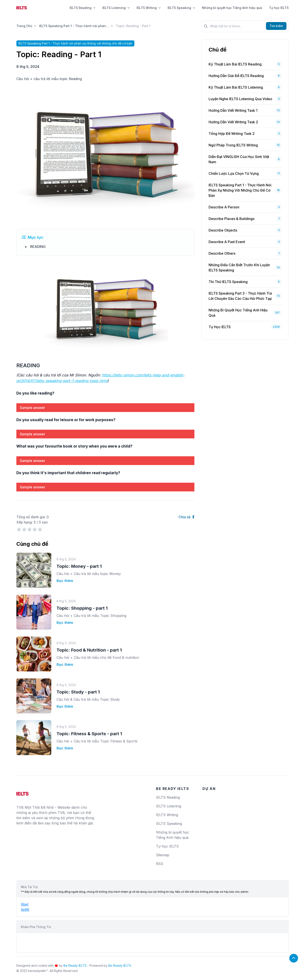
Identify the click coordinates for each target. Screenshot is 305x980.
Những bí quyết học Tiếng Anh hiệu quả (232, 8)
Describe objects (223, 230)
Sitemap (163, 855)
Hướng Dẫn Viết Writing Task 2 (233, 122)
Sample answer (33, 408)
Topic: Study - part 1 (78, 680)
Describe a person (224, 207)
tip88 (25, 910)
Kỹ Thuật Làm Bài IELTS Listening (236, 87)
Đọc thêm (65, 580)
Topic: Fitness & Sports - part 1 (89, 714)
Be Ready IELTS (75, 965)
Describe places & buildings (231, 219)
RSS (160, 864)
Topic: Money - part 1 (79, 566)
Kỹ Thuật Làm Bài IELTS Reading (235, 64)
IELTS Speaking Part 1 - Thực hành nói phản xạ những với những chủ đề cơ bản (74, 26)
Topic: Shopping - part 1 (82, 606)
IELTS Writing (149, 8)
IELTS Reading (82, 8)
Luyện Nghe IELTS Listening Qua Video (240, 99)
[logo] (22, 792)
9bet (25, 904)
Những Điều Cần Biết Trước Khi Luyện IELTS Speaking (239, 268)
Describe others (222, 253)
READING (38, 247)
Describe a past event (227, 242)
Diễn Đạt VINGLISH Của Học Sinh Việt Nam (239, 159)
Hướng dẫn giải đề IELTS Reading (236, 76)
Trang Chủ (24, 26)
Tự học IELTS (279, 8)
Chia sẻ (186, 517)
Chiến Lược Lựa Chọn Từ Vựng (234, 173)
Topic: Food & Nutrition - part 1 (89, 644)
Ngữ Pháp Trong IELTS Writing (233, 145)
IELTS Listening (116, 8)
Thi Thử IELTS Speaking (228, 282)
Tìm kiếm (276, 26)
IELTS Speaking (181, 8)
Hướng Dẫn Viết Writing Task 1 (233, 110)
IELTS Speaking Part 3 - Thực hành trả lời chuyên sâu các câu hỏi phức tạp (240, 296)
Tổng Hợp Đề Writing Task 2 (232, 134)
